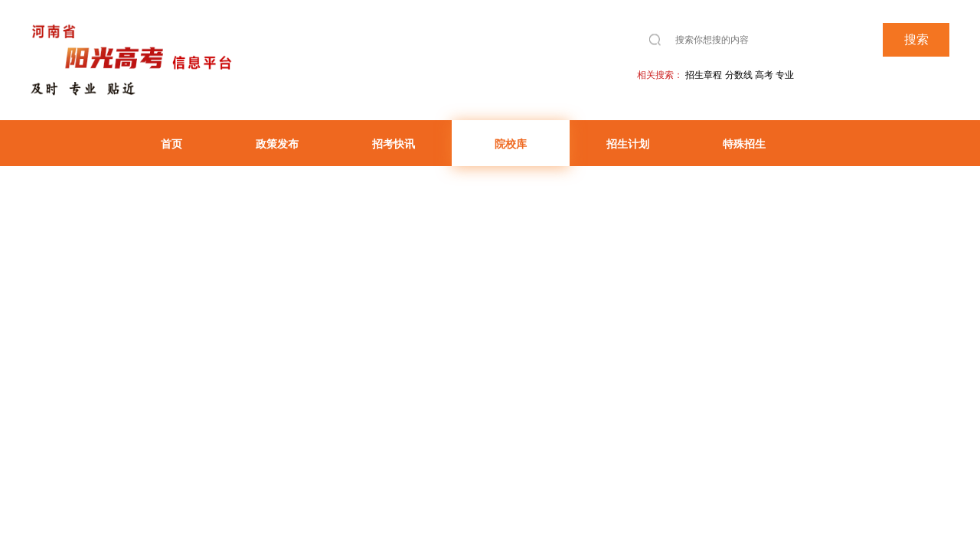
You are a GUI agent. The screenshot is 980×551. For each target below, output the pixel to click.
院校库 (511, 144)
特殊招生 (744, 144)
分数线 (739, 75)
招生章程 (704, 75)
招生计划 (628, 144)
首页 (171, 144)
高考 (764, 75)
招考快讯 (394, 144)
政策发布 (277, 144)
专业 (785, 75)
